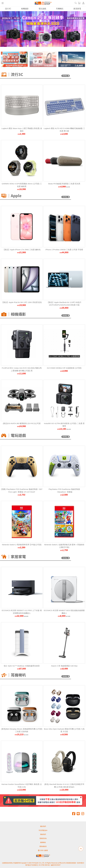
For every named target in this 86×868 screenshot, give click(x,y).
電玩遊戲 (42, 9)
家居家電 (77, 9)
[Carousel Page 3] (42, 42)
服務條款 (43, 842)
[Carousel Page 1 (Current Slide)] (37, 42)
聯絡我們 (43, 834)
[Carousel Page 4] (44, 42)
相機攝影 (25, 9)
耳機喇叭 (60, 9)
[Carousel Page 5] (47, 42)
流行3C (8, 9)
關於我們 (43, 826)
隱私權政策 (43, 846)
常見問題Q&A (43, 830)
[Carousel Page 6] (50, 42)
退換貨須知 (43, 838)
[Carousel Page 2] (39, 42)
